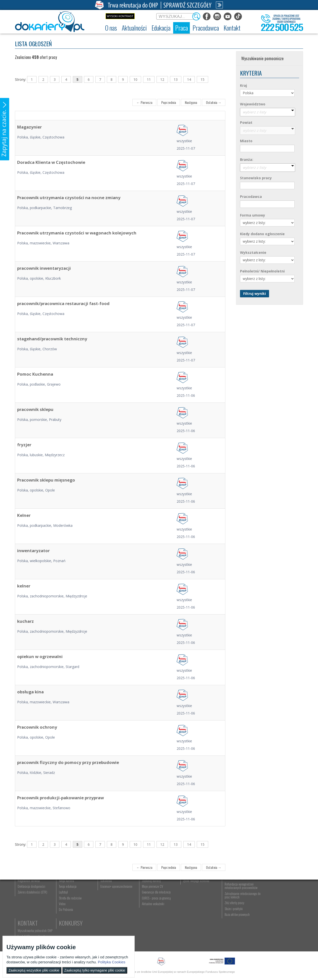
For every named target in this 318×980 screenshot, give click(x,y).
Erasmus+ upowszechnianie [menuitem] (116, 914)
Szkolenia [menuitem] (105, 908)
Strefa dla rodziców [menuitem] (70, 926)
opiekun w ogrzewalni (40, 656)
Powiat (246, 122)
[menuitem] (111, 28)
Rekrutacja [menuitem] (106, 897)
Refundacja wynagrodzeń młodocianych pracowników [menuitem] (239, 913)
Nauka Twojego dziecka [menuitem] (195, 897)
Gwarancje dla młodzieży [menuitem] (155, 920)
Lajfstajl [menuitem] (63, 920)
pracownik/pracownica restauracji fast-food (63, 303)
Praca (148, 889)
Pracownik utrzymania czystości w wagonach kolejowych (77, 233)
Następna (191, 102)
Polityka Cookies (112, 962)
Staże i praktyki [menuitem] (232, 936)
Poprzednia (169, 102)
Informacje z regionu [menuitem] (71, 897)
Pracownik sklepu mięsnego (46, 480)
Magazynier (29, 127)
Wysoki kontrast (120, 16)
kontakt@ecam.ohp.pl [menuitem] (277, 902)
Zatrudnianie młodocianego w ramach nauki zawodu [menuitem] (240, 904)
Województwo (253, 104)
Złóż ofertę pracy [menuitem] (233, 931)
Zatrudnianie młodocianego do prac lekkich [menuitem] (239, 923)
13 (176, 79)
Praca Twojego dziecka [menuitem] (195, 902)
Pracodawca (251, 197)
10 (135, 79)
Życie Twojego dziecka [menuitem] (195, 908)
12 (162, 79)
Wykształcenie (253, 252)
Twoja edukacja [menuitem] (67, 914)
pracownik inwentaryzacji (44, 268)
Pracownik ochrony (37, 727)
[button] (5, 129)
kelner (24, 586)
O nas (24, 889)
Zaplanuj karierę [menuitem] (150, 908)
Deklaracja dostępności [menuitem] (31, 914)
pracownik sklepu (35, 409)
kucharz (25, 621)
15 (202, 79)
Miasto (246, 141)
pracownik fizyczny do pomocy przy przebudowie (68, 762)
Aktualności (74, 889)
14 (189, 79)
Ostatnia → (214, 102)
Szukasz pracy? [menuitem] (150, 902)
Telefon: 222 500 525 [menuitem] (277, 908)
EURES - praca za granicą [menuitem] (155, 926)
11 (149, 79)
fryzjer (24, 445)
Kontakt (274, 889)
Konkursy (276, 917)
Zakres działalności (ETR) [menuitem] (32, 920)
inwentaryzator (33, 551)
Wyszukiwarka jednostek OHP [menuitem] (281, 897)
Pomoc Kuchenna (35, 374)
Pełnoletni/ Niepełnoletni (262, 271)
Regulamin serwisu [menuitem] (29, 908)
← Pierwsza (144, 102)
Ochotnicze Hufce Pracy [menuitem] (32, 902)
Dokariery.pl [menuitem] (25, 897)
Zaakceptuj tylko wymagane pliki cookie (95, 970)
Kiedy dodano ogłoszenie (262, 234)
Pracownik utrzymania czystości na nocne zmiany (69, 198)
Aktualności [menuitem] (230, 897)
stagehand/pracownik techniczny (52, 339)
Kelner (24, 515)
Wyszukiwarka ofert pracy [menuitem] (156, 897)
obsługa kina (30, 692)
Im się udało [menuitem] (66, 902)
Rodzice (191, 889)
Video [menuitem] (62, 931)
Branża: (247, 159)
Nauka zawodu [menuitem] (108, 902)
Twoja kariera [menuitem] (66, 908)
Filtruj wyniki (255, 293)
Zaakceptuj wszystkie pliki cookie (34, 970)
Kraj (243, 85)
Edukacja (111, 889)
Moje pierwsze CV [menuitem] (151, 914)
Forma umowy (253, 215)
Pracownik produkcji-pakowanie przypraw (60, 798)
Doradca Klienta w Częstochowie (51, 162)
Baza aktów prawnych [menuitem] (235, 942)
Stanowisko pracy (256, 178)
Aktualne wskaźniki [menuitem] (152, 931)
